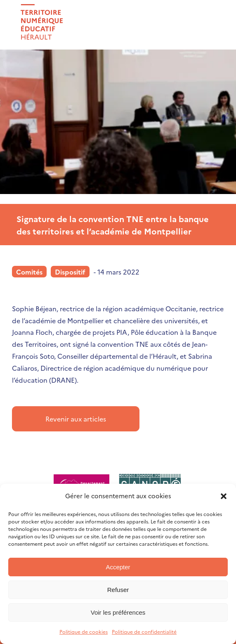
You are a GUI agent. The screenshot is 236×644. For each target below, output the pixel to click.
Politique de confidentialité (144, 631)
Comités (29, 272)
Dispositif (70, 272)
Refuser (118, 590)
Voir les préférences (118, 612)
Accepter (118, 567)
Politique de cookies (84, 631)
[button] (224, 496)
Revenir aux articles (76, 419)
